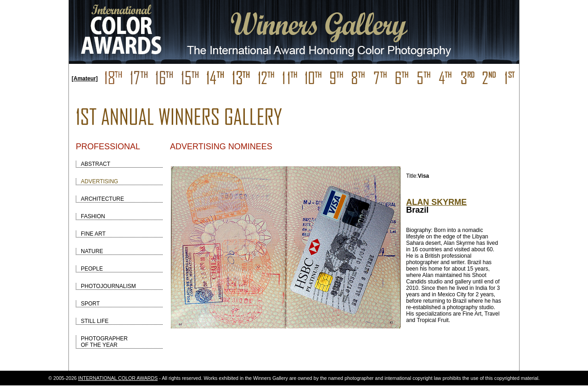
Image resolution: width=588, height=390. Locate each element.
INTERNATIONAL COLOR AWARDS (118, 378)
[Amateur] (85, 79)
